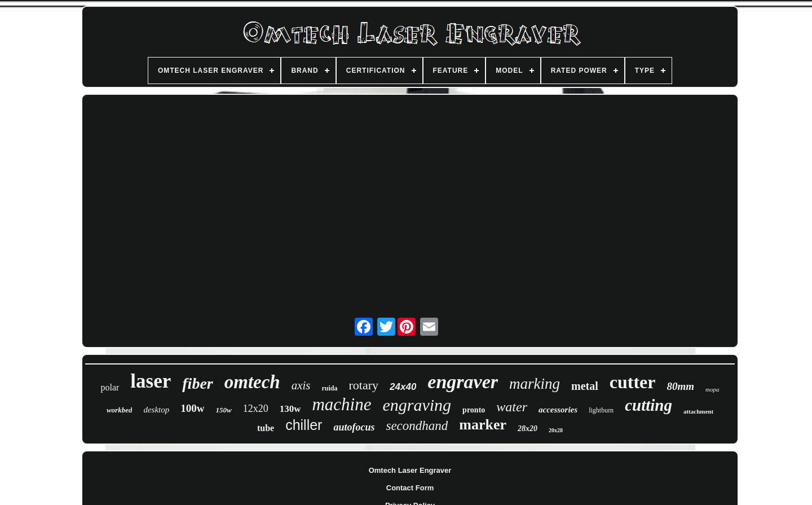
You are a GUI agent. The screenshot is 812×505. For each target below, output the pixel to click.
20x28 (556, 430)
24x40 (403, 387)
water (512, 407)
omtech (252, 382)
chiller (304, 425)
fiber (197, 383)
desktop (156, 410)
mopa (712, 389)
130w (290, 409)
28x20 (528, 429)
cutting (648, 405)
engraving (417, 405)
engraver (463, 382)
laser (151, 381)
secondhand (417, 426)
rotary (364, 385)
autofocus (354, 427)
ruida (330, 388)
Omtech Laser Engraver (410, 470)
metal (585, 386)
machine (341, 404)
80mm (681, 386)
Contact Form (410, 488)
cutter (633, 382)
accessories (558, 410)
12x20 (256, 409)
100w (192, 408)
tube (266, 428)
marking (535, 384)
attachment (698, 411)
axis (301, 385)
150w (223, 410)
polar (110, 387)
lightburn (601, 410)
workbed (120, 410)
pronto (474, 410)
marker (483, 425)
